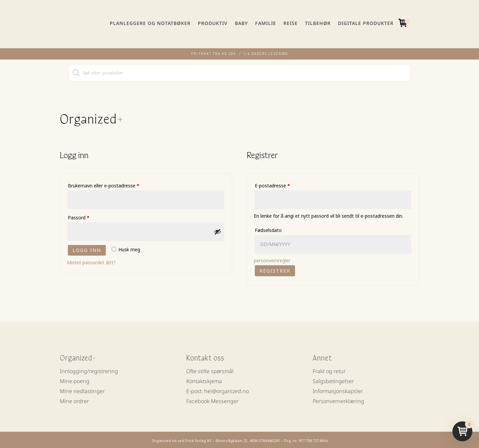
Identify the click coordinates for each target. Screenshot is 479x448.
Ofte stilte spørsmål (210, 370)
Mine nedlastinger (82, 390)
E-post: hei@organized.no (218, 390)
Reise (291, 23)
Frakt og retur (329, 370)
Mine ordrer (74, 400)
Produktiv (213, 23)
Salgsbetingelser (333, 380)
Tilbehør (318, 23)
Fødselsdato (268, 228)
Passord (87, 215)
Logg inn (87, 248)
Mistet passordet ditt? (91, 261)
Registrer (275, 269)
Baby (241, 23)
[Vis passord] (218, 230)
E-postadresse (281, 183)
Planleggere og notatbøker (150, 23)
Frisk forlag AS (198, 439)
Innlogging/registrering (89, 370)
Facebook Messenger (212, 400)
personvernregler (272, 259)
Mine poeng (75, 380)
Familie (266, 23)
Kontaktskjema (204, 380)
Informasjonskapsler (338, 390)
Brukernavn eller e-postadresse (112, 183)
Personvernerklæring (338, 400)
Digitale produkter (366, 23)
